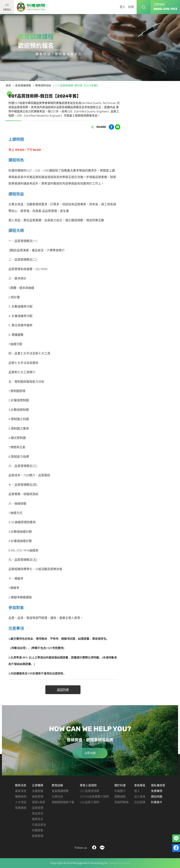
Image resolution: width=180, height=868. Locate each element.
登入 (123, 7)
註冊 (131, 7)
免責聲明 (157, 791)
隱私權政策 (158, 785)
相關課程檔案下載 (63, 802)
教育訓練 (57, 785)
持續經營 (38, 830)
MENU (7, 8)
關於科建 (120, 785)
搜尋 (144, 7)
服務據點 (120, 797)
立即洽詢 (90, 753)
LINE (102, 848)
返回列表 (63, 690)
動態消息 (21, 785)
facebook (94, 848)
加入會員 (140, 797)
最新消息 (21, 791)
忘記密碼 (140, 802)
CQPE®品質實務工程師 (94, 797)
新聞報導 (21, 808)
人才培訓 (21, 802)
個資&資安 (39, 802)
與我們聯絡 (121, 802)
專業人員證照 (88, 785)
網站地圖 (157, 797)
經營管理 (38, 836)
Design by (115, 863)
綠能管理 (38, 797)
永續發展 (38, 791)
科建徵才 (157, 802)
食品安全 (38, 813)
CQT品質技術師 (89, 791)
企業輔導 (38, 785)
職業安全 (38, 819)
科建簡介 (120, 791)
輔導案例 (21, 797)
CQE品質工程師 (89, 802)
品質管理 (38, 808)
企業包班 (57, 797)
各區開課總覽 (60, 791)
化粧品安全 (39, 825)
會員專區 (140, 785)
